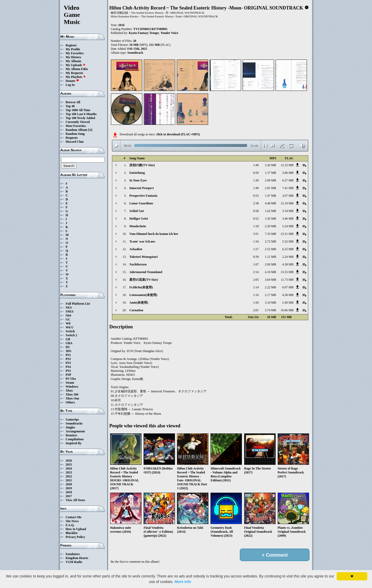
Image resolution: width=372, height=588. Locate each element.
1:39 (256, 180)
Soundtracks (74, 423)
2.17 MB (270, 295)
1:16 (256, 295)
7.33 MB (270, 234)
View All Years (75, 500)
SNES (70, 312)
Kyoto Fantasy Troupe (144, 33)
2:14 (256, 272)
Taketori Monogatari (143, 257)
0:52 (256, 219)
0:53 (256, 196)
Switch (70, 331)
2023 (69, 472)
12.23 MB (287, 165)
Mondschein (138, 226)
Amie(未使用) (139, 303)
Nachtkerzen (138, 264)
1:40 (256, 188)
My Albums (74, 61)
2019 (69, 488)
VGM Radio (74, 562)
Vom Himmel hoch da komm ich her (154, 234)
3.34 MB (288, 211)
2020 (69, 484)
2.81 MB (270, 188)
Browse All (73, 102)
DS (68, 347)
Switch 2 (71, 335)
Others (70, 402)
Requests (72, 138)
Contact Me (74, 517)
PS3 (68, 363)
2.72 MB (270, 241)
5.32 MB (288, 241)
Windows (72, 387)
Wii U (70, 327)
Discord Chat (75, 142)
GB (68, 339)
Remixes (71, 435)
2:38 (256, 203)
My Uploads (76, 65)
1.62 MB (270, 211)
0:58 (256, 211)
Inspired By (74, 443)
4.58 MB (288, 295)
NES (69, 308)
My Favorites (75, 53)
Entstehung (137, 173)
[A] (90, 130)
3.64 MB (270, 280)
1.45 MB (270, 219)
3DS (68, 351)
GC (68, 319)
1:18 (256, 226)
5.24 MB (288, 226)
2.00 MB (270, 264)
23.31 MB (287, 234)
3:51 (256, 234)
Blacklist (72, 533)
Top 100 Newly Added (80, 118)
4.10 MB (270, 272)
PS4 (68, 367)
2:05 (256, 280)
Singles (70, 427)
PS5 (68, 371)
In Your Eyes (138, 180)
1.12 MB (270, 257)
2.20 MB (270, 226)
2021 (69, 480)
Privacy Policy (75, 537)
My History (73, 57)
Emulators (73, 554)
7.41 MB (288, 188)
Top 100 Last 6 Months (81, 114)
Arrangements (75, 431)
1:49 (256, 165)
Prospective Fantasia (143, 196)
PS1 (68, 355)
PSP (68, 375)
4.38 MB (288, 264)
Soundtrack (135, 53)
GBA (69, 343)
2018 (69, 492)
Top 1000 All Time (78, 110)
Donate (72, 81)
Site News (72, 521)
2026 (69, 461)
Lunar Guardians (141, 203)
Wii (68, 323)
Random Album (76, 130)
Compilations (75, 439)
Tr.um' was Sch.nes (142, 241)
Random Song (75, 134)
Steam (70, 383)
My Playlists (76, 77)
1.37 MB (270, 173)
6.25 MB (288, 249)
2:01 (256, 310)
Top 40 (70, 106)
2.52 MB (270, 249)
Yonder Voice (169, 33)
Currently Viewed (78, 122)
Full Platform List (78, 304)
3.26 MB (270, 165)
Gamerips (72, 419)
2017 (69, 496)
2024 (69, 468)
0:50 (256, 173)
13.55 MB (287, 272)
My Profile (73, 49)
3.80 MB (288, 173)
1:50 (256, 303)
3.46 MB (288, 219)
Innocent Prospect (142, 188)
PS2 (68, 359)
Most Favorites (76, 126)
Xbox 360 (72, 394)
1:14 (256, 287)
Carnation (136, 310)
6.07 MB (288, 287)
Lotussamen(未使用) (143, 295)
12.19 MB (287, 203)
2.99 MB (270, 180)
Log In (70, 85)
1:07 (256, 264)
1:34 (256, 241)
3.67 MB (288, 196)
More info (183, 582)
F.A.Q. (70, 525)
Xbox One (72, 398)
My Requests (74, 73)
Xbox (69, 391)
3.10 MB (270, 303)
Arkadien (136, 249)
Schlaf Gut (137, 211)
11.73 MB (287, 280)
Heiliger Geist (139, 219)
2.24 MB (288, 257)
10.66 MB (287, 310)
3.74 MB (270, 310)
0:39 (256, 257)
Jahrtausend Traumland (146, 272)
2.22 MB (270, 287)
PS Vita (71, 379)
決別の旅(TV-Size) (142, 165)
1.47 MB (270, 196)
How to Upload (76, 529)
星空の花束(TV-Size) (144, 280)
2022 (69, 476)
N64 (68, 315)
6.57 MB (288, 180)
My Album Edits (77, 69)
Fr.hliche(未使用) (141, 287)
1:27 (256, 249)
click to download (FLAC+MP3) (178, 134)
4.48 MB (270, 203)
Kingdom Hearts (77, 558)
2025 (69, 465)
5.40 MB (288, 303)
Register (71, 45)
